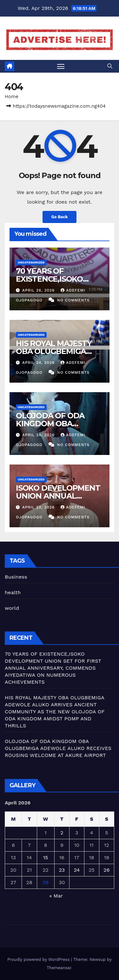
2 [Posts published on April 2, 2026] (62, 833)
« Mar (56, 896)
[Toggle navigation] (61, 66)
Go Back (60, 217)
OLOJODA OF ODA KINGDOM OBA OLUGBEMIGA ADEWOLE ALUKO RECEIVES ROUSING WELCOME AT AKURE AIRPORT (58, 748)
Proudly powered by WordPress (39, 959)
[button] (110, 66)
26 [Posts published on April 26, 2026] (106, 870)
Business (16, 577)
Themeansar (59, 968)
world (12, 608)
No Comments (73, 300)
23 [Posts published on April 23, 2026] (62, 870)
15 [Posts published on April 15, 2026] (46, 857)
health (13, 592)
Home (12, 97)
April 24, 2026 (39, 363)
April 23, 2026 (39, 507)
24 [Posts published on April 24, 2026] (77, 870)
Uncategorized (31, 262)
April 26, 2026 (39, 290)
